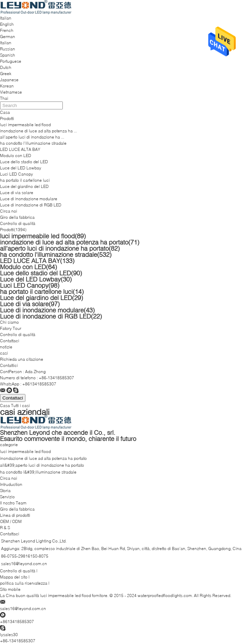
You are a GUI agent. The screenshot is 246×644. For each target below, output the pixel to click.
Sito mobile (10, 589)
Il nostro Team (13, 503)
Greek (6, 74)
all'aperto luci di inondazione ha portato (60, 248)
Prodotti (7, 118)
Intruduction (11, 484)
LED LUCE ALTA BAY (20, 149)
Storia (5, 491)
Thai (4, 98)
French (7, 30)
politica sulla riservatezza (24, 583)
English (7, 24)
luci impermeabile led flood (25, 125)
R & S (5, 528)
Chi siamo (9, 322)
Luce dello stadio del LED (24, 162)
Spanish (8, 55)
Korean (7, 86)
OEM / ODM (11, 521)
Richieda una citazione (22, 359)
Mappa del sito (14, 577)
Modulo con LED (16, 156)
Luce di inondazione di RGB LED (31, 205)
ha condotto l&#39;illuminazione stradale (38, 472)
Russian (8, 49)
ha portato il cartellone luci (25, 180)
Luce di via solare (17, 193)
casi (4, 353)
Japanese (9, 80)
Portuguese (11, 61)
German (8, 37)
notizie (6, 347)
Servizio (7, 497)
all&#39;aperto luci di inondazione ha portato (42, 465)
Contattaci (10, 341)
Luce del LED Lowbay (21, 168)
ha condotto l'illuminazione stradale (33, 143)
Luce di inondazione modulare (29, 199)
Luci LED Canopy (16, 174)
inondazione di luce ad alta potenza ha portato (70, 242)
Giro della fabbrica (17, 217)
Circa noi (9, 211)
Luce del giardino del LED (24, 186)
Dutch (6, 67)
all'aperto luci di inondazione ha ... (32, 137)
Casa (5, 112)
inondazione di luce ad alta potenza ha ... (38, 131)
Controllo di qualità (18, 223)
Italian (6, 43)
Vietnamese (11, 92)
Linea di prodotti (15, 515)
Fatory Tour (11, 328)
